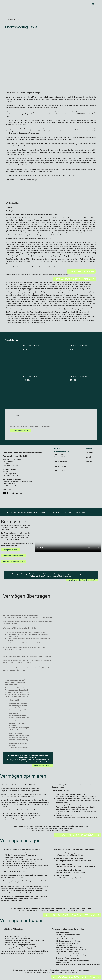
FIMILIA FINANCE (60, 466)
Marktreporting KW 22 (31, 376)
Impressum (57, 513)
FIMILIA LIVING (59, 471)
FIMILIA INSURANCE (61, 462)
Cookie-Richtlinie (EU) (85, 513)
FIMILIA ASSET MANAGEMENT (59, 456)
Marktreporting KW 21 (78, 376)
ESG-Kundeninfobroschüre (12, 493)
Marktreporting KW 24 (31, 345)
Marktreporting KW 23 (79, 345)
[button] (93, 4)
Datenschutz (69, 513)
